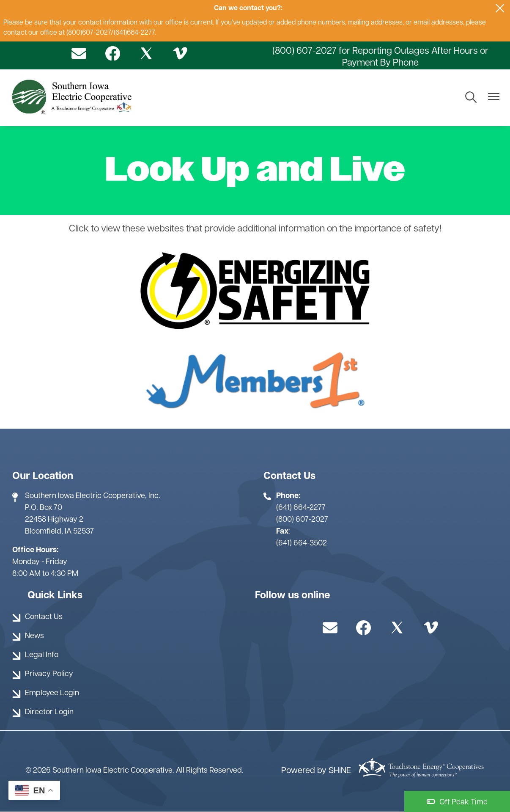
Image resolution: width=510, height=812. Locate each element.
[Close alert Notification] (500, 8)
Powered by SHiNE (316, 771)
